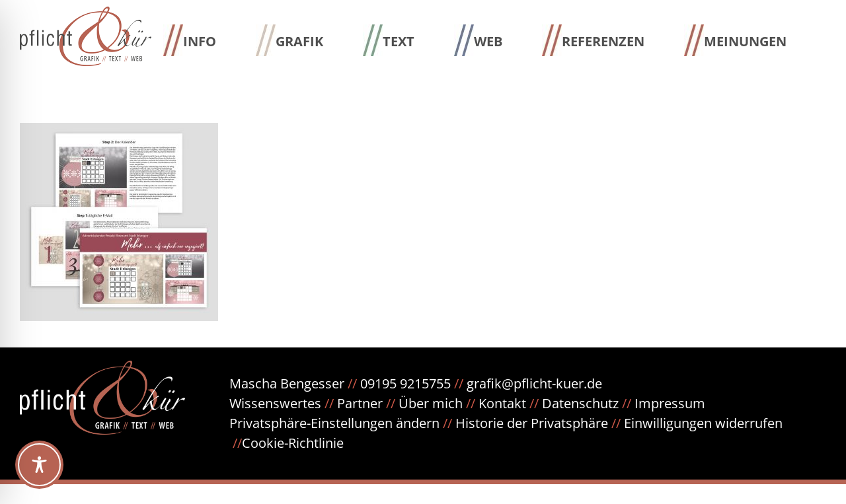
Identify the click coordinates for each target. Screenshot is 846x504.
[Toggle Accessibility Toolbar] (39, 465)
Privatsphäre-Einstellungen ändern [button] (334, 423)
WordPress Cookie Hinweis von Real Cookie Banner (156, 494)
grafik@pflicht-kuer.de (534, 383)
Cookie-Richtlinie (293, 443)
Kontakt (502, 403)
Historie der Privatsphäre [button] (532, 423)
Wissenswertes (275, 403)
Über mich (431, 403)
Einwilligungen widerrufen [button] (703, 423)
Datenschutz (588, 403)
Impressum (670, 403)
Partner (360, 403)
